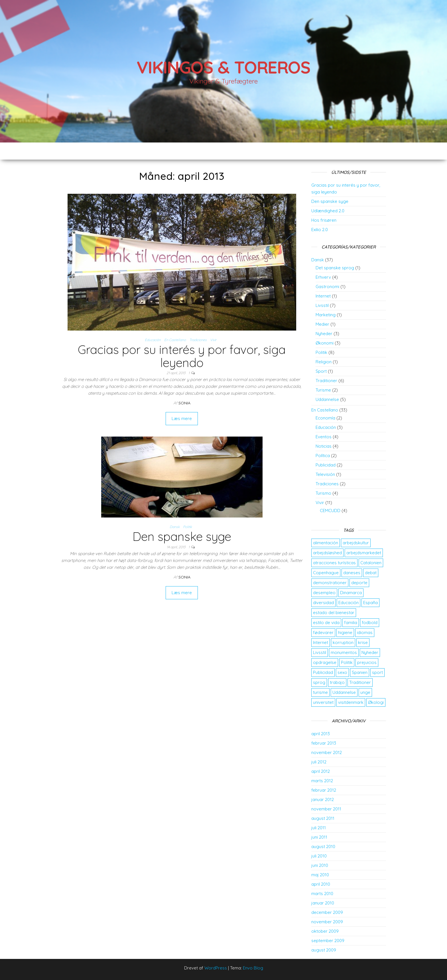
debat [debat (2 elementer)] (371, 573)
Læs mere (182, 418)
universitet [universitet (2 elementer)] (323, 702)
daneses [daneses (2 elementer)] (352, 573)
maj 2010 (320, 875)
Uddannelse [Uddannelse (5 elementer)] (344, 692)
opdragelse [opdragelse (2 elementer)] (325, 662)
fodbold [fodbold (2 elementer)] (370, 623)
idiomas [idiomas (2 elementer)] (365, 632)
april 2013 (321, 734)
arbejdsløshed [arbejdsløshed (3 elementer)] (327, 553)
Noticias (324, 446)
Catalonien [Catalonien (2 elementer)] (371, 563)
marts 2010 (322, 894)
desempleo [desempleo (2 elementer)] (324, 593)
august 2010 (323, 846)
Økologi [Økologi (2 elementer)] (376, 702)
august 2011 (323, 818)
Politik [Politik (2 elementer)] (347, 662)
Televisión (325, 474)
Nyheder (324, 334)
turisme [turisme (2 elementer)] (320, 692)
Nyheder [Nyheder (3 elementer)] (370, 652)
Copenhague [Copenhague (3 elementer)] (326, 573)
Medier (322, 324)
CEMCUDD (330, 511)
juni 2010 (320, 865)
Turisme (323, 390)
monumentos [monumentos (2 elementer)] (344, 652)
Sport (321, 371)
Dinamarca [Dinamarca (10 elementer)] (351, 593)
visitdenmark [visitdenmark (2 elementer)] (351, 702)
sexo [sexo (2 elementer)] (342, 672)
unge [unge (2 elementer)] (365, 692)
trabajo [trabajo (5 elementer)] (337, 682)
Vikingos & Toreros (223, 67)
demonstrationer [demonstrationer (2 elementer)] (330, 583)
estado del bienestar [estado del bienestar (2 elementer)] (334, 613)
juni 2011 (319, 837)
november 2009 (327, 922)
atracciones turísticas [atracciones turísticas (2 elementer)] (334, 563)
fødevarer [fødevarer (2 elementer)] (323, 632)
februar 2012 (324, 790)
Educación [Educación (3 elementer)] (349, 603)
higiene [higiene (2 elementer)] (345, 632)
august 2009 (324, 950)
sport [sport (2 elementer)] (377, 672)
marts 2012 (322, 781)
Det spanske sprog (335, 268)
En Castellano (175, 340)
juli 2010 (319, 856)
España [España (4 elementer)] (370, 603)
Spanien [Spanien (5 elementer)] (360, 672)
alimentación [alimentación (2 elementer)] (326, 543)
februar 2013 (324, 743)
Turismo (323, 493)
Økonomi (325, 343)
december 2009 (327, 912)
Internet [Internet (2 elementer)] (321, 642)
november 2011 (326, 809)
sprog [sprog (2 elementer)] (319, 682)
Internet (323, 296)
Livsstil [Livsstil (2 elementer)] (320, 652)
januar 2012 (323, 799)
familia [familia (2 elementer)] (351, 623)
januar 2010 (323, 903)
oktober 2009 (325, 931)
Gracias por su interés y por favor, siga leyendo (182, 356)
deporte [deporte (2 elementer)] (359, 583)
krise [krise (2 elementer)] (363, 642)
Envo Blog (253, 968)
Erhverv (323, 277)
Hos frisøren (324, 220)
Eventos (324, 437)
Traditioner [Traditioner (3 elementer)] (360, 682)
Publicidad (326, 465)
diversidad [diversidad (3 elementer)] (323, 603)
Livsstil (322, 305)
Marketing (326, 315)
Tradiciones (198, 340)
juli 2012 (319, 762)
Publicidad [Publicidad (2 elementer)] (323, 672)
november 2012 (327, 752)
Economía (325, 418)
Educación (153, 340)
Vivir (213, 340)
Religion (324, 362)
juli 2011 (319, 828)
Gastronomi (327, 287)
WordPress (216, 968)
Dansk (175, 527)
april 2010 (321, 884)
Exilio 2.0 (320, 230)
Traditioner (326, 381)
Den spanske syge (182, 536)
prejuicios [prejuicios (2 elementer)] (367, 662)
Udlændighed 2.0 (328, 211)
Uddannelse (327, 399)
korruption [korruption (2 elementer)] (343, 642)
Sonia (184, 403)
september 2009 (328, 941)
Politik (187, 527)
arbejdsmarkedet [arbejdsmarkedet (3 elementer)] (364, 553)
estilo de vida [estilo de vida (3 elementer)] (326, 623)
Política (323, 456)
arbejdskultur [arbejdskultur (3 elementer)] (356, 543)
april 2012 (321, 771)
